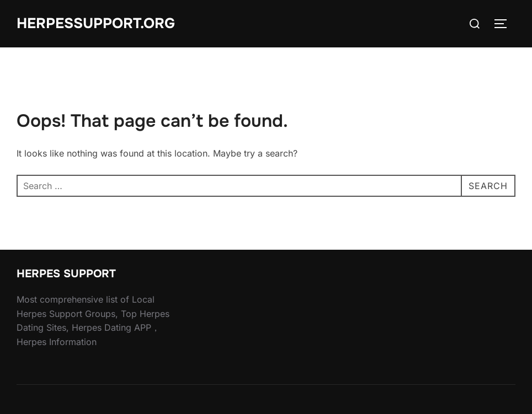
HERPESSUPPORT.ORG (96, 23)
